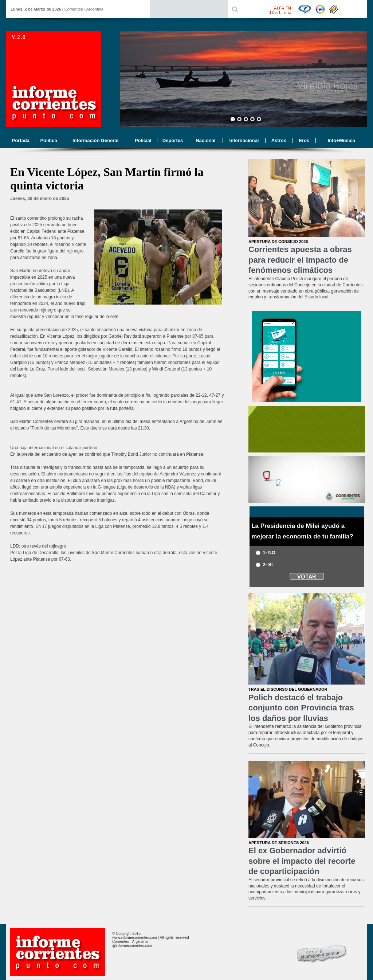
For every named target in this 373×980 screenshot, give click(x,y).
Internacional (244, 140)
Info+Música (341, 140)
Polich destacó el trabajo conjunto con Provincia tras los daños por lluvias (301, 708)
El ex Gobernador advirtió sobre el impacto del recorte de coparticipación (302, 861)
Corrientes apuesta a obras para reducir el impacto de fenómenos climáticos (300, 260)
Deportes (173, 140)
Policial (143, 140)
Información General (95, 140)
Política (48, 140)
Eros (304, 140)
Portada (20, 140)
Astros (279, 140)
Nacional (205, 140)
